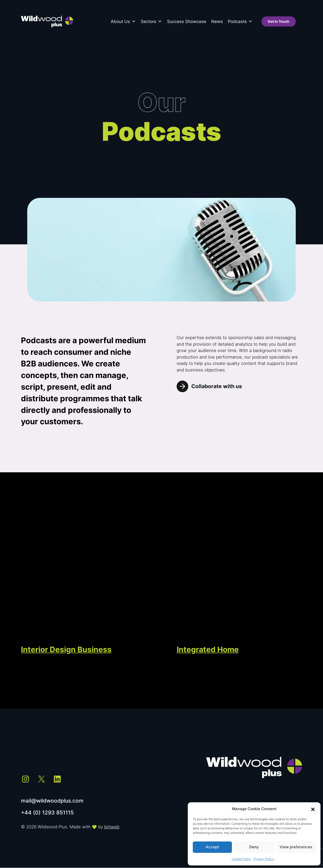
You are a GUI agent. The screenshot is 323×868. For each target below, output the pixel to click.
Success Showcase (187, 21)
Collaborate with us (217, 386)
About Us (123, 21)
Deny (254, 847)
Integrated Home (208, 649)
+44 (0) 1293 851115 (47, 813)
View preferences (296, 847)
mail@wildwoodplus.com (52, 801)
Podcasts (240, 21)
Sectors (151, 21)
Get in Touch (279, 21)
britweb (112, 827)
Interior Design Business (66, 649)
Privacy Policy (264, 859)
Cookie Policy (241, 859)
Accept (212, 847)
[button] (313, 809)
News (217, 21)
